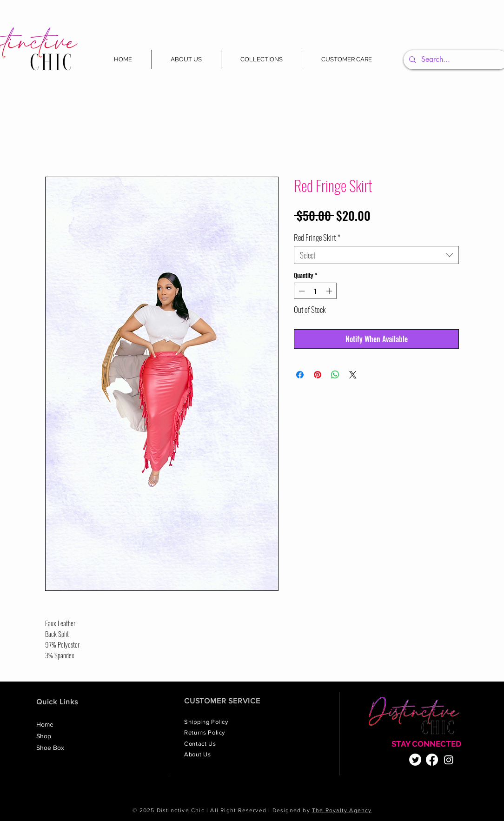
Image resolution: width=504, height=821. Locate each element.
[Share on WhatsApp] (335, 375)
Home (45, 724)
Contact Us (201, 744)
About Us (198, 754)
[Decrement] (301, 291)
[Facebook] (432, 760)
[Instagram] (449, 760)
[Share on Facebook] (300, 375)
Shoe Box (50, 748)
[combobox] (376, 255)
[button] (262, 59)
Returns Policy (206, 732)
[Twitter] (415, 760)
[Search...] (455, 60)
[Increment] (330, 291)
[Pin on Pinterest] (318, 375)
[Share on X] (353, 375)
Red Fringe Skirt (317, 237)
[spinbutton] (315, 291)
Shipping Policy (207, 722)
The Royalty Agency (342, 810)
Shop (44, 736)
